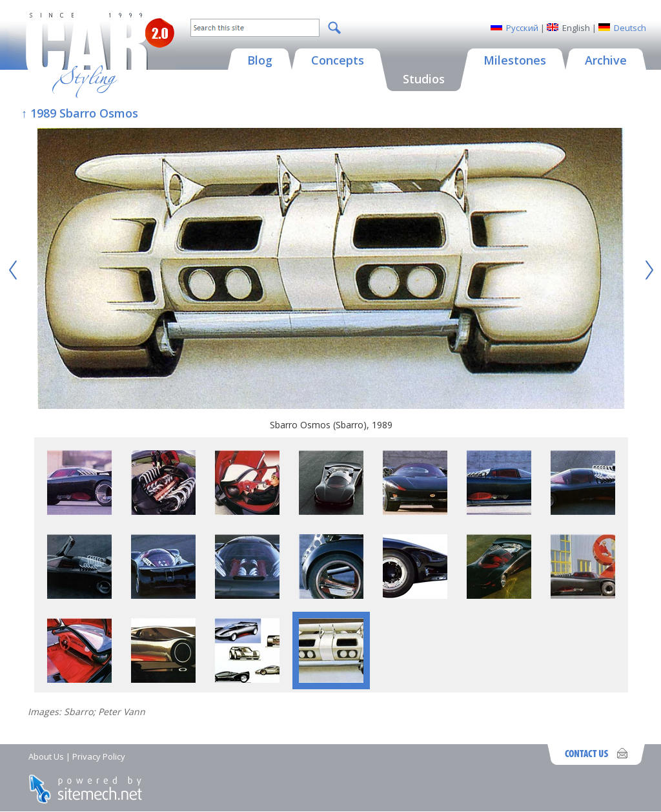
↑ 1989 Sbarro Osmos (80, 113)
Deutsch (630, 28)
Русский (522, 28)
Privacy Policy (99, 756)
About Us (46, 756)
